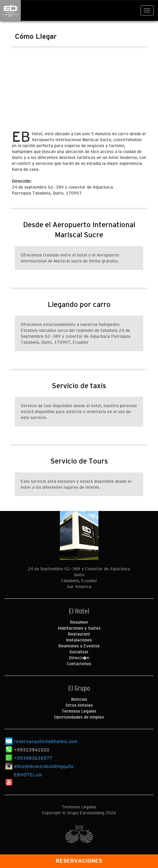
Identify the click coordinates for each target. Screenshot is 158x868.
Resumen (79, 622)
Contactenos (79, 664)
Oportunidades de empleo (79, 717)
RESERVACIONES (79, 861)
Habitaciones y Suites (79, 628)
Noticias (79, 699)
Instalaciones (79, 640)
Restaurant (79, 634)
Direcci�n (79, 658)
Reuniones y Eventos (79, 646)
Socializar (79, 652)
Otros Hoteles (79, 705)
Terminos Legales (79, 711)
